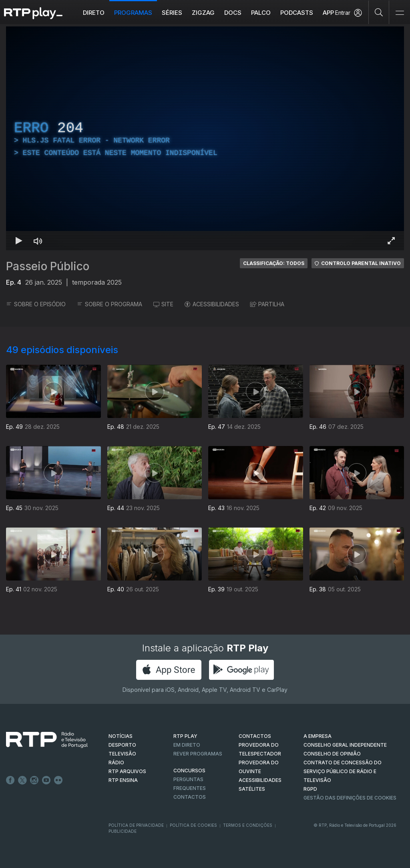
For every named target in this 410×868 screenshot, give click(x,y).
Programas (133, 13)
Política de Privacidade (136, 825)
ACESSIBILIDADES (212, 304)
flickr (58, 780)
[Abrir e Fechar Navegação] (400, 13)
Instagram (34, 780)
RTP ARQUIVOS (127, 771)
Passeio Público (48, 266)
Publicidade (123, 831)
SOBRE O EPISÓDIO (36, 304)
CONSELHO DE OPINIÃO (332, 754)
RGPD (310, 789)
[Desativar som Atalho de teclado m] (38, 241)
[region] (205, 138)
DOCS (233, 13)
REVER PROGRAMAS (198, 754)
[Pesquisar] (379, 12)
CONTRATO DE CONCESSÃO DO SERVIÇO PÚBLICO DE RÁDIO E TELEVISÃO (343, 771)
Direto (94, 13)
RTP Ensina (123, 780)
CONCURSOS (189, 771)
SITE (163, 304)
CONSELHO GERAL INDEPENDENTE (345, 745)
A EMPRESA (318, 736)
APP (328, 13)
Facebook (10, 780)
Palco (261, 13)
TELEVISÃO (122, 754)
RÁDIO (116, 763)
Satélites (252, 789)
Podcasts (297, 13)
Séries (172, 13)
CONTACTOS (255, 736)
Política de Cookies (193, 825)
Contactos (190, 797)
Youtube (46, 780)
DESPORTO (122, 745)
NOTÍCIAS (121, 736)
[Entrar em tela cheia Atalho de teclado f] (391, 241)
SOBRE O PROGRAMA (110, 304)
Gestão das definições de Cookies (350, 798)
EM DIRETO (187, 745)
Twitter (22, 780)
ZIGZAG (203, 13)
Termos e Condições (248, 825)
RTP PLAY (185, 736)
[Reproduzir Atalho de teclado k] (19, 241)
